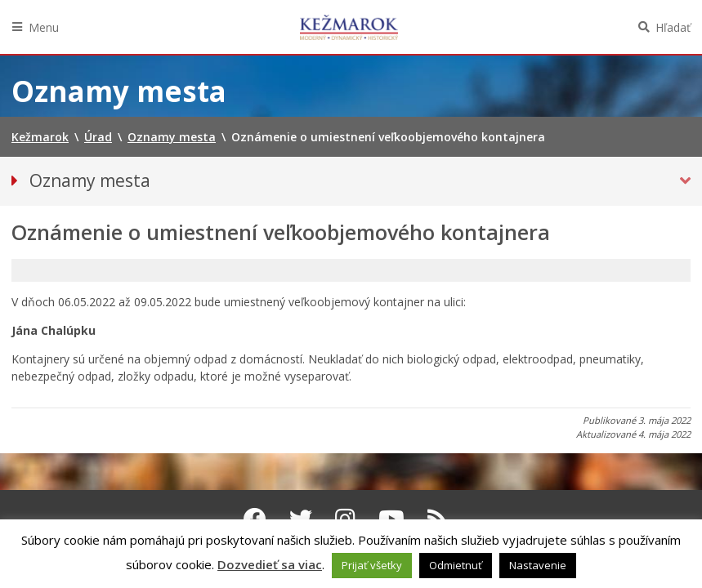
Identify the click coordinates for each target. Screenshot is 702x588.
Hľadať (673, 27)
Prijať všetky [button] (372, 565)
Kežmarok (349, 27)
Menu (44, 27)
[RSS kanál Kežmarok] (438, 519)
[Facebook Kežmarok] (255, 519)
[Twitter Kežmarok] (301, 519)
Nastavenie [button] (538, 565)
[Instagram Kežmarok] (345, 519)
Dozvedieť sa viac (270, 564)
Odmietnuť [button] (456, 565)
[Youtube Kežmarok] (391, 519)
